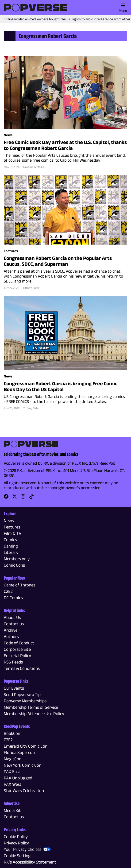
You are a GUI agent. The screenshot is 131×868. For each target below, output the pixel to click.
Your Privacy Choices (23, 849)
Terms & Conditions (22, 668)
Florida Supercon (19, 752)
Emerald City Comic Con (26, 746)
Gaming (11, 546)
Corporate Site (17, 649)
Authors (11, 637)
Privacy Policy (16, 843)
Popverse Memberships (25, 701)
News (9, 521)
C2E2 (8, 591)
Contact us (14, 624)
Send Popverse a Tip (22, 694)
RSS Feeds (13, 662)
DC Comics (13, 598)
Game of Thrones (19, 585)
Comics (10, 540)
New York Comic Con (23, 765)
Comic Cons (14, 565)
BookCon (12, 733)
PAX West (13, 784)
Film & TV (13, 533)
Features (12, 527)
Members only (17, 559)
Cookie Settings (18, 856)
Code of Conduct (19, 643)
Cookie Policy (16, 837)
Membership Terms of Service (31, 707)
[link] (6, 498)
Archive (11, 630)
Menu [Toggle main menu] (123, 8)
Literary (11, 552)
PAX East (12, 772)
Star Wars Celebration (24, 791)
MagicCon (13, 759)
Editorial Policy (17, 656)
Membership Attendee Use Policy (34, 714)
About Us (12, 617)
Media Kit (12, 810)
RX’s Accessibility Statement (30, 862)
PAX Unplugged (18, 778)
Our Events (14, 688)
